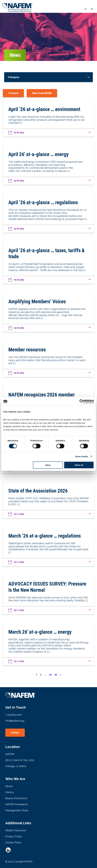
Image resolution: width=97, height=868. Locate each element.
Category (13, 77)
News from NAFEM (42, 93)
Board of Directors (16, 798)
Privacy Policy (14, 836)
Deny (48, 465)
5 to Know (13, 93)
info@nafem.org (15, 721)
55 (56, 675)
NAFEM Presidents (17, 804)
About (9, 786)
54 (50, 675)
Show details (82, 456)
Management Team (17, 810)
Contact (15, 733)
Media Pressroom (16, 830)
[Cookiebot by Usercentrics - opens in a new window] (82, 401)
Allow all (79, 465)
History (10, 792)
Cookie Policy (13, 842)
